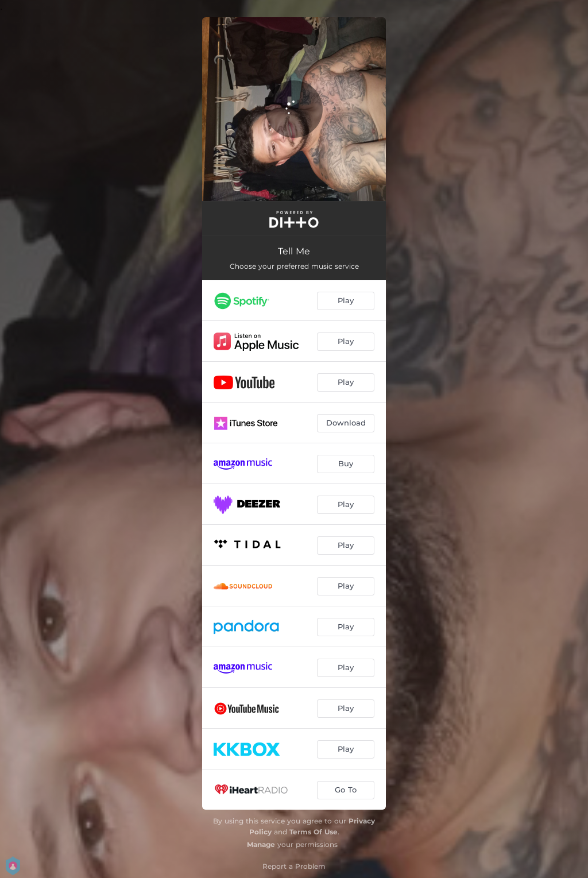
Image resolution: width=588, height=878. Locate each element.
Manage (261, 844)
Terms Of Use (314, 832)
